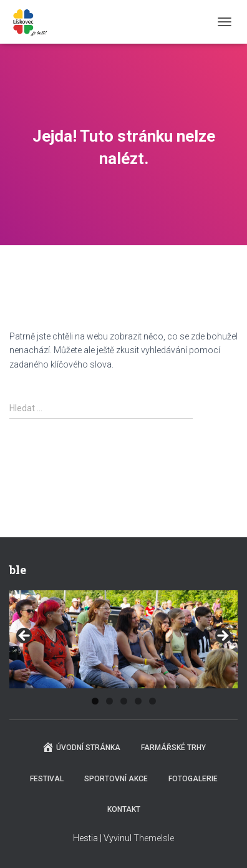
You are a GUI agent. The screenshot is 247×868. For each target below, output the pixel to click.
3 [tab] (124, 701)
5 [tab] (153, 701)
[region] (123, 639)
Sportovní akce (116, 779)
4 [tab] (138, 701)
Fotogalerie (193, 779)
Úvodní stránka (81, 747)
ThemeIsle (154, 838)
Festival (47, 779)
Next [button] (222, 636)
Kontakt (124, 809)
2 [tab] (109, 701)
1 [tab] (95, 701)
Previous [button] (25, 636)
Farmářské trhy (173, 748)
